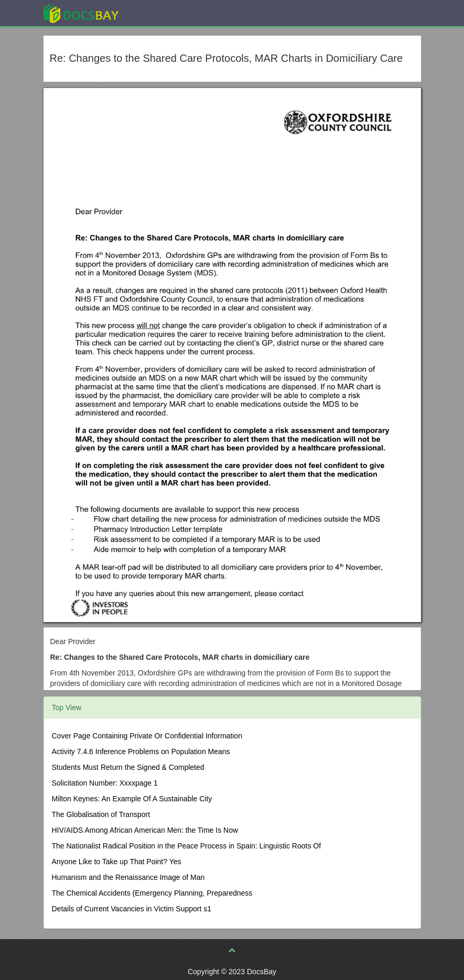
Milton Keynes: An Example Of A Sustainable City (132, 799)
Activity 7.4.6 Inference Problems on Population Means (141, 752)
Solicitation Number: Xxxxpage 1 (105, 783)
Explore (160, 13)
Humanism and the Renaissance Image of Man (128, 877)
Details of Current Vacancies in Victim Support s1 (132, 909)
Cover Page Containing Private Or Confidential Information (147, 736)
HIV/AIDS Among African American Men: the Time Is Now (145, 830)
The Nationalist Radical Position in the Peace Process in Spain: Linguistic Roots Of (187, 846)
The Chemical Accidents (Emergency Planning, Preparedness (152, 893)
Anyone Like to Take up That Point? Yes (117, 862)
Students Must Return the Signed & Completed (128, 767)
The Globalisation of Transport (101, 814)
